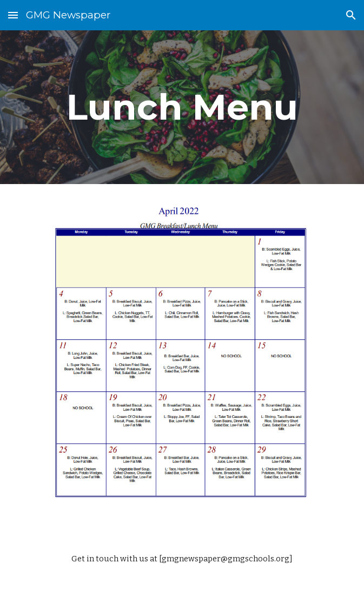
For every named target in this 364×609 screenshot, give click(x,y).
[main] (182, 107)
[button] (13, 15)
